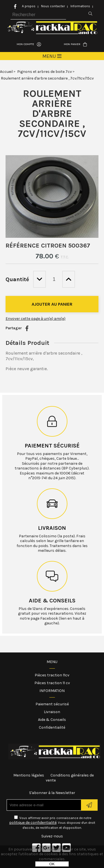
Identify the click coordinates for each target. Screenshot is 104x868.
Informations (80, 6)
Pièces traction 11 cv (52, 683)
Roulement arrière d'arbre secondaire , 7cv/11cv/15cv (52, 113)
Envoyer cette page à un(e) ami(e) (35, 319)
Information (52, 691)
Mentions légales (29, 775)
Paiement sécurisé (52, 446)
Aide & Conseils (52, 720)
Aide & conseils (52, 601)
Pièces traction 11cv (52, 675)
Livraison (52, 528)
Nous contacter (53, 6)
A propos (29, 6)
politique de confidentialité (33, 823)
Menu (52, 662)
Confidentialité (52, 727)
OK (52, 864)
